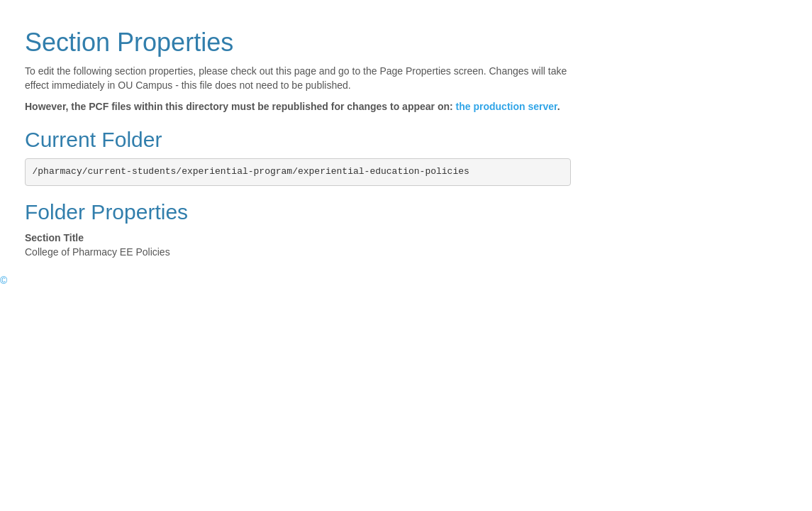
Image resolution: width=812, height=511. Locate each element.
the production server (507, 106)
